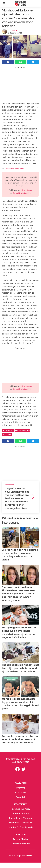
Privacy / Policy (21, 839)
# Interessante (22, 430)
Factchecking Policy (20, 809)
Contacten (21, 792)
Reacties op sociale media (20, 827)
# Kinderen (8, 430)
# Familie (7, 434)
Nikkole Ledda (27, 190)
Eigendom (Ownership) (21, 823)
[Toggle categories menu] (4, 3)
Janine (15, 30)
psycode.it (21, 797)
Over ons (21, 788)
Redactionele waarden (20, 818)
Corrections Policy (21, 813)
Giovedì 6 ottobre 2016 (22, 193)
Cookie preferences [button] (21, 844)
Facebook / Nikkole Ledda (14, 169)
